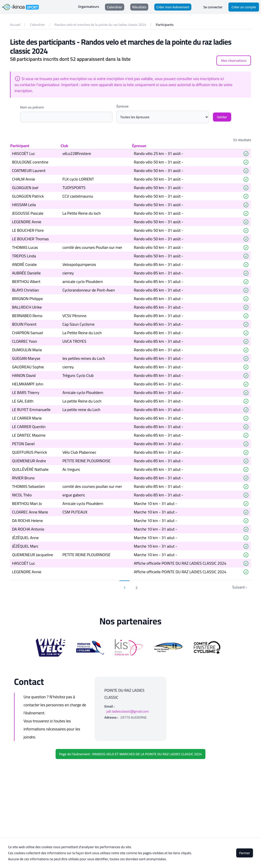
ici (222, 79)
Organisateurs (89, 7)
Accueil (15, 25)
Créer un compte (244, 7)
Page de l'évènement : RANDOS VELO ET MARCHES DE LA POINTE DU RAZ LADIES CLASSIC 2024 (130, 754)
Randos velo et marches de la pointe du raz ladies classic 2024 (100, 25)
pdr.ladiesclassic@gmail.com (128, 711)
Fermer (245, 853)
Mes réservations (234, 61)
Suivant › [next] (240, 587)
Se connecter (213, 7)
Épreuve (122, 106)
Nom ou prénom (32, 107)
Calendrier (37, 25)
